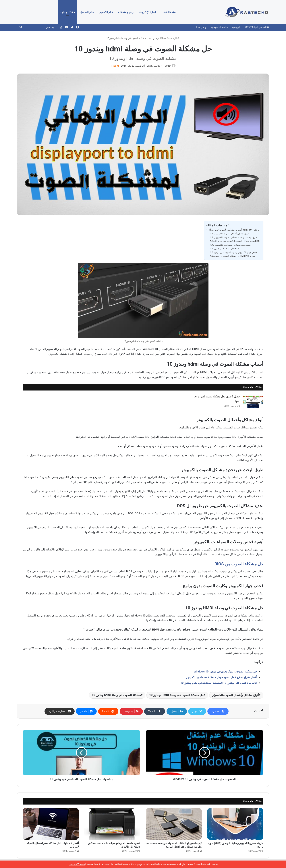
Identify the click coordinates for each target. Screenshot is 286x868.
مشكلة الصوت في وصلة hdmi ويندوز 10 (116, 695)
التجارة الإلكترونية (148, 12)
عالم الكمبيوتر (106, 12)
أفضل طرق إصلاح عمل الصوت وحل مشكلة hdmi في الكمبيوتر (221, 677)
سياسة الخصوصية (220, 27)
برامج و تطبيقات (126, 12)
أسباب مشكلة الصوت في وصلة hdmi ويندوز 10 (234, 230)
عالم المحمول (87, 12)
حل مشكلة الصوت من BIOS (227, 249)
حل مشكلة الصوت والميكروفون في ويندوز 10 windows (225, 672)
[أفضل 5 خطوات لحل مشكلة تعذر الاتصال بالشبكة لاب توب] (51, 824)
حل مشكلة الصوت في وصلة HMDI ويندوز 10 (235, 256)
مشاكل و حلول (68, 12)
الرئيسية (236, 27)
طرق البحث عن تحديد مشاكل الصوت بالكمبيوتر (236, 238)
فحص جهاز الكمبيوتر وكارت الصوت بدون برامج (236, 253)
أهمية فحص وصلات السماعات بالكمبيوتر (233, 245)
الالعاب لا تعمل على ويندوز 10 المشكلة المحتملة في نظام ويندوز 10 (219, 683)
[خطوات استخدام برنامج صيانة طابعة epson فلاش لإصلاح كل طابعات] (112, 824)
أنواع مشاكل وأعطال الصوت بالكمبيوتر (232, 234)
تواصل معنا (202, 27)
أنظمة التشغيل (169, 12)
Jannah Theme (77, 864)
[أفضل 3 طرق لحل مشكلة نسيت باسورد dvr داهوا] (253, 401)
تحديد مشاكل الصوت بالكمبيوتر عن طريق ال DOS (237, 241)
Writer (167, 66)
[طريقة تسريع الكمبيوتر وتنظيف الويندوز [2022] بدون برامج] (235, 824)
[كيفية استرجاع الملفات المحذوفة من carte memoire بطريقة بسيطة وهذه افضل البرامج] (174, 824)
